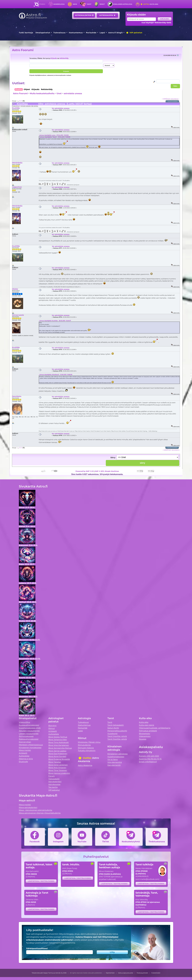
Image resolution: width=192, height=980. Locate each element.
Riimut (102, 4)
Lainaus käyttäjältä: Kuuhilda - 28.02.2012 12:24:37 (55, 321)
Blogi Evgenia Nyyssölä (59, 759)
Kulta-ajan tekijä (147, 725)
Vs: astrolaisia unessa (61, 108)
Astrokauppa (107, 15)
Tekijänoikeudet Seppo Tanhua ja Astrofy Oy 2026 (49, 973)
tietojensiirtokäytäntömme (62, 943)
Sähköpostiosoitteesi (37, 949)
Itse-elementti (114, 765)
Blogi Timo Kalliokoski (59, 742)
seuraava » (175, 99)
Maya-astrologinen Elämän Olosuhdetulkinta (40, 813)
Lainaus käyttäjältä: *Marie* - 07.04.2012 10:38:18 (55, 137)
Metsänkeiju (17, 163)
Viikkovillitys (24, 722)
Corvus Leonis (18, 315)
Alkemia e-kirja (26, 759)
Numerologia (59, 4)
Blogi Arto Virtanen (57, 768)
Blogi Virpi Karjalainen (59, 745)
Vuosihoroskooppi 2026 (30, 728)
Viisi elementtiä (115, 762)
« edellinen (166, 99)
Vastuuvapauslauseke (126, 973)
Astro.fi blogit (116, 33)
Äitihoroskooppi (26, 736)
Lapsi (102, 33)
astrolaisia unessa (73, 93)
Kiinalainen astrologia (123, 4)
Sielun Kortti (113, 728)
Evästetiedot (156, 973)
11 (22, 101)
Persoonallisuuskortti (117, 731)
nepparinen (17, 187)
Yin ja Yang (113, 759)
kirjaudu (54, 58)
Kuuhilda (16, 108)
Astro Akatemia (85, 765)
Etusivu (42, 4)
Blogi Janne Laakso (57, 751)
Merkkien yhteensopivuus (31, 745)
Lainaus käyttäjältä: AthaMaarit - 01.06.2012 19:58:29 (56, 375)
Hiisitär (15, 289)
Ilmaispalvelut (43, 33)
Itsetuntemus (76, 33)
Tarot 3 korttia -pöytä (117, 739)
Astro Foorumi (23, 50)
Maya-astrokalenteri (28, 807)
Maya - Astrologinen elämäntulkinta (36, 810)
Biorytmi (52, 726)
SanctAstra (17, 396)
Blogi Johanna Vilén (58, 740)
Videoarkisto (145, 736)
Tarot (89, 4)
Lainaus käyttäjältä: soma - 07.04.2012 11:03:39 (54, 135)
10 (20, 101)
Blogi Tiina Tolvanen (58, 770)
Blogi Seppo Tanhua (58, 737)
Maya (75, 4)
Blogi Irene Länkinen (58, 765)
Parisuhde (91, 33)
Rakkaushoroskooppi (29, 739)
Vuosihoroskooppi (116, 757)
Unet (59, 93)
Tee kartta (53, 787)
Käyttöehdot (110, 973)
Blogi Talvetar (55, 762)
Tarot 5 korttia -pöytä (117, 736)
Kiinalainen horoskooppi (30, 748)
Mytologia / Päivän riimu (89, 742)
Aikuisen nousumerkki (29, 731)
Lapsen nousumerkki (29, 734)
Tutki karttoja (26, 33)
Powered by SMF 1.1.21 (85, 471)
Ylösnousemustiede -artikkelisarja (155, 728)
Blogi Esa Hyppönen (58, 754)
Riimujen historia (86, 748)
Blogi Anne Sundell (57, 756)
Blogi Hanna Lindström (59, 773)
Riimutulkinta (84, 745)
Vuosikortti (113, 734)
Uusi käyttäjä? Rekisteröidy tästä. (156, 23)
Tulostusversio (173, 101)
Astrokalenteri (84, 15)
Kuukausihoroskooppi (29, 725)
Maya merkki (25, 750)
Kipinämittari (25, 742)
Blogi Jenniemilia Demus (60, 748)
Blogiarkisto (144, 734)
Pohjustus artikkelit (148, 731)
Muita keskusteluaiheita (42, 93)
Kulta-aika (149, 4)
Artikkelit (23, 753)
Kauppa (143, 739)
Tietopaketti (54, 779)
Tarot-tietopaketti (116, 725)
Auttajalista (24, 756)
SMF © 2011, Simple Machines (107, 471)
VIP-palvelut (134, 33)
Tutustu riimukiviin (87, 750)
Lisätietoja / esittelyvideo (41, 881)
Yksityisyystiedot (142, 973)
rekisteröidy (64, 58)
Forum (51, 776)
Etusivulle (23, 762)
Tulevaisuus (59, 33)
